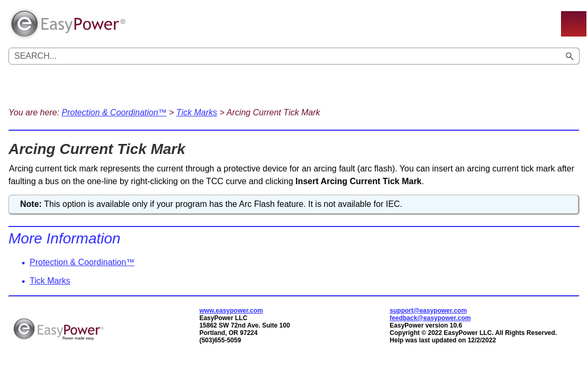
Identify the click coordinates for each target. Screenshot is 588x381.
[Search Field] (294, 56)
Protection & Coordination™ (114, 112)
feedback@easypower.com (430, 318)
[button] (570, 56)
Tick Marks (197, 112)
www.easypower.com (231, 311)
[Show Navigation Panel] (574, 24)
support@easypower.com (428, 311)
